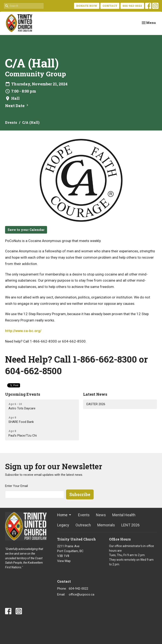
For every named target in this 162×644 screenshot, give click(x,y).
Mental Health (124, 515)
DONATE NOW (87, 6)
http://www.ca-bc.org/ (23, 331)
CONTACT (110, 6)
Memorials (106, 525)
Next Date (17, 106)
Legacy (63, 525)
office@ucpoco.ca (82, 594)
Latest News (95, 394)
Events (11, 122)
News (101, 515)
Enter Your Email (16, 486)
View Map (64, 561)
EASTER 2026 (96, 404)
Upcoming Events (23, 394)
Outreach (83, 525)
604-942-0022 (132, 6)
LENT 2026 (130, 525)
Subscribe (80, 494)
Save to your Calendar (26, 230)
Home (64, 515)
